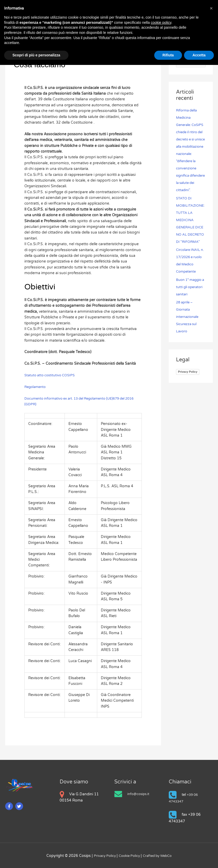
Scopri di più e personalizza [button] (36, 55)
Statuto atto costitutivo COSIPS (52, 374)
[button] (211, 8)
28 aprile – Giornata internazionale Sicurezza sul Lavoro (188, 338)
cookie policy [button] (161, 23)
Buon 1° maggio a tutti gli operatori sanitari (191, 308)
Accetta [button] (199, 55)
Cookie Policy (129, 855)
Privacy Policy (188, 393)
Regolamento (36, 386)
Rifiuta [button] (168, 55)
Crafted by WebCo (159, 855)
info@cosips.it (139, 793)
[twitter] (20, 806)
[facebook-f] (10, 806)
